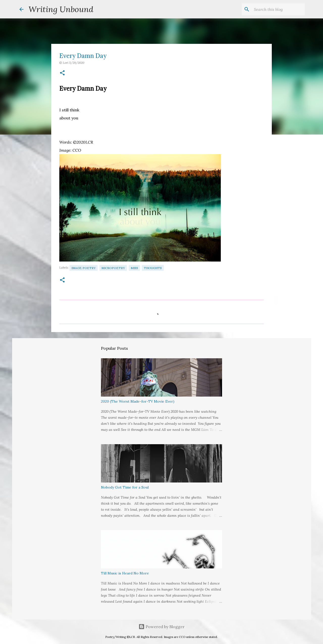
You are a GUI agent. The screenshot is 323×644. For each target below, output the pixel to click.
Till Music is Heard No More (125, 573)
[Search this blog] (278, 9)
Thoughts (153, 268)
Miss (134, 268)
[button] (62, 73)
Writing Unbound (61, 9)
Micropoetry (113, 268)
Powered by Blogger (162, 627)
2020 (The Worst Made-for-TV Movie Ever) (138, 401)
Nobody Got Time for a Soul (125, 487)
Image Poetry (84, 268)
